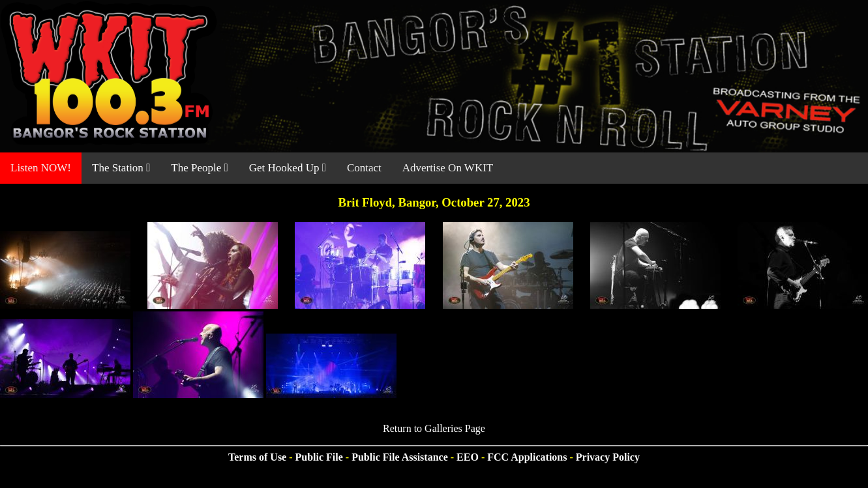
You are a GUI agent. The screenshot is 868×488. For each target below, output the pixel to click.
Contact (364, 168)
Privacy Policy (608, 457)
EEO (468, 457)
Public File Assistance (400, 457)
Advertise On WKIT (448, 168)
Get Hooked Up (288, 168)
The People (199, 168)
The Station (121, 168)
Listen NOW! (41, 168)
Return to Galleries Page (434, 428)
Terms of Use (257, 457)
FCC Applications (527, 457)
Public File (319, 457)
